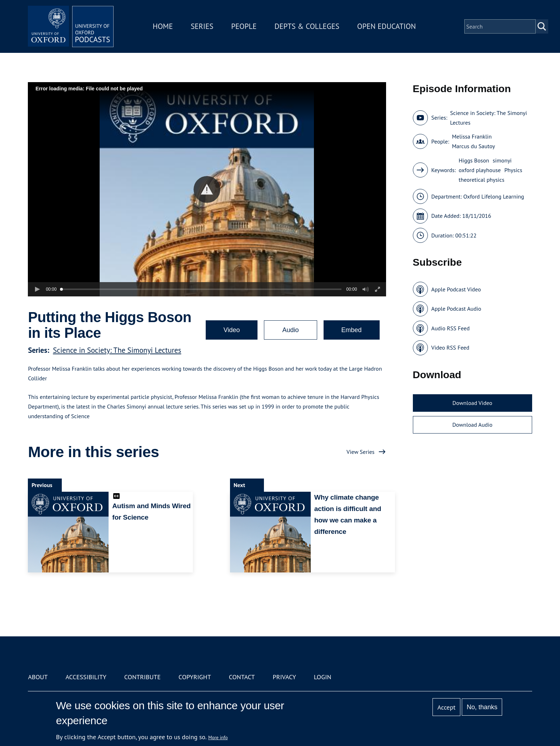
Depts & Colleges (307, 26)
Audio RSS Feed (451, 328)
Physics (513, 170)
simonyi (502, 160)
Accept (447, 707)
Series (202, 26)
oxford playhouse (480, 170)
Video (232, 330)
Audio (290, 330)
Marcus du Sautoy (473, 146)
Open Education (386, 26)
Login (323, 677)
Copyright (195, 677)
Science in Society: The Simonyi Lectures (117, 350)
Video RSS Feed (451, 347)
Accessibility (86, 677)
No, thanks (482, 707)
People (244, 26)
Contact (242, 677)
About (38, 677)
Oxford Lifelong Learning (494, 196)
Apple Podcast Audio (456, 309)
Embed (352, 330)
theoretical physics (481, 180)
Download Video (472, 403)
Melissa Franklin (472, 136)
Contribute (142, 677)
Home (163, 26)
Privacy (284, 677)
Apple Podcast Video (456, 289)
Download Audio (472, 425)
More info (218, 737)
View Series (360, 452)
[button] (207, 189)
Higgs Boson (474, 160)
